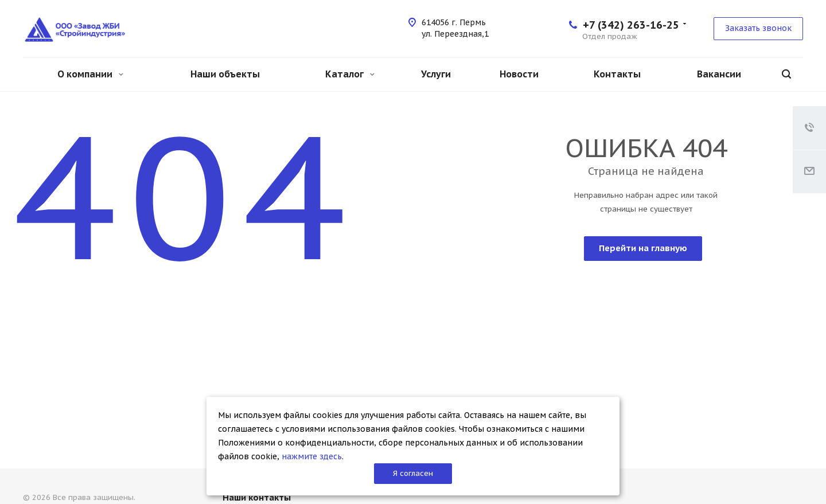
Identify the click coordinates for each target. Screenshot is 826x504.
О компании (90, 74)
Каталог (350, 74)
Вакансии (719, 74)
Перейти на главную (643, 248)
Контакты (617, 74)
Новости (519, 74)
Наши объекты (225, 74)
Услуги (436, 74)
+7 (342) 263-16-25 (631, 25)
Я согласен (413, 473)
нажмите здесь (312, 456)
